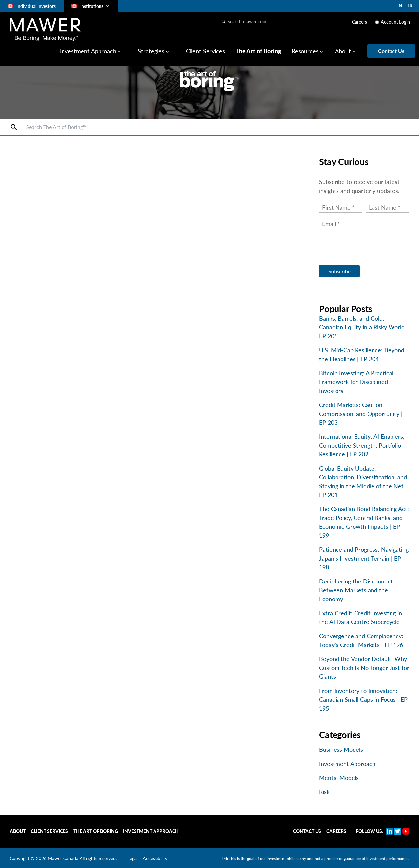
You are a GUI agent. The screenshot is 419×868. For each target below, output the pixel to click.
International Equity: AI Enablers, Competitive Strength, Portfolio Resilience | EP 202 (362, 445)
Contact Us (307, 831)
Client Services (205, 51)
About (343, 51)
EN (399, 6)
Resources (305, 51)
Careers (359, 22)
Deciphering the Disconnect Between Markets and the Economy (356, 590)
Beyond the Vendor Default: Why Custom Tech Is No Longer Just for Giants (364, 668)
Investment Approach (88, 51)
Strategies (151, 51)
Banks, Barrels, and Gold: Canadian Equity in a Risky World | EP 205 (364, 327)
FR (410, 6)
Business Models (341, 749)
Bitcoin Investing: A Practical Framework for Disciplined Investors (356, 382)
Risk (324, 792)
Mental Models (339, 778)
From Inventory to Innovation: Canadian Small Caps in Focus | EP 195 (363, 699)
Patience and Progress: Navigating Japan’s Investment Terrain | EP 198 (364, 558)
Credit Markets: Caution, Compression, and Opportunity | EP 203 (361, 414)
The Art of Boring (258, 51)
